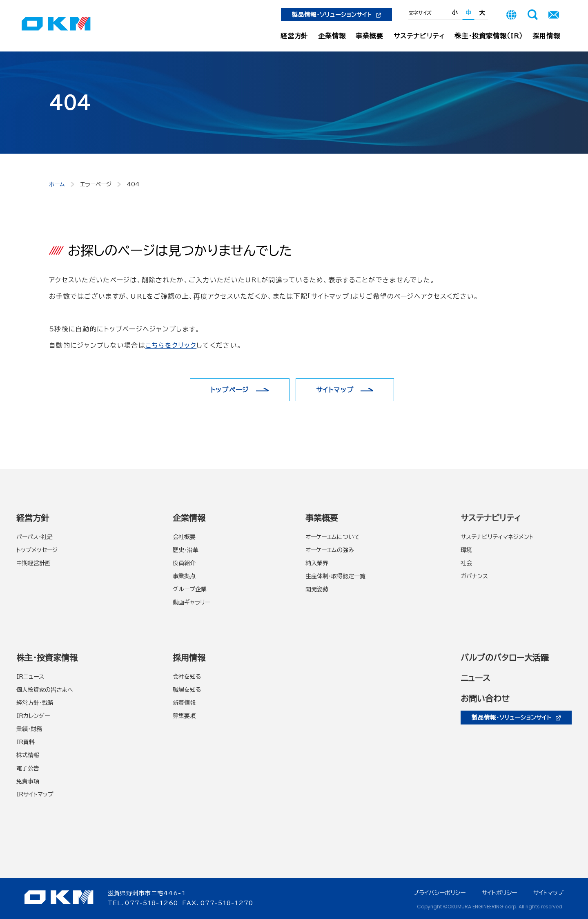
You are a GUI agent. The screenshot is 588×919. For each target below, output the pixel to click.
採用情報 (546, 36)
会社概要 (184, 537)
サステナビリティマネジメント (497, 537)
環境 (466, 550)
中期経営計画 (33, 563)
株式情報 (28, 755)
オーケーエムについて (333, 537)
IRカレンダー (33, 716)
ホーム (57, 184)
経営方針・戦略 (35, 703)
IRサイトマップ (35, 794)
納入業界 (317, 563)
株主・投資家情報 (47, 657)
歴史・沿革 (186, 550)
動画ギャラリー (192, 602)
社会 (466, 563)
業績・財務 (29, 729)
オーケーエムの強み (330, 550)
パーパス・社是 (35, 537)
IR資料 (26, 742)
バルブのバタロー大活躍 (505, 657)
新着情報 (184, 703)
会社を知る (187, 677)
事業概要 (370, 36)
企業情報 (332, 36)
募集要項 (184, 716)
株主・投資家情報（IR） (489, 36)
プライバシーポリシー (439, 893)
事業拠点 (184, 576)
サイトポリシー (499, 893)
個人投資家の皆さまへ (45, 690)
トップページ (230, 390)
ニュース (476, 678)
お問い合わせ (485, 698)
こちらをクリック (171, 345)
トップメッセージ (37, 550)
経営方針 (294, 36)
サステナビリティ (419, 36)
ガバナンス (474, 576)
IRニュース (30, 677)
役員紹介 (184, 563)
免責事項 (28, 781)
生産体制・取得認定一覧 (335, 576)
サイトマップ (335, 390)
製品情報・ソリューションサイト (336, 15)
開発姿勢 (317, 589)
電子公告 (28, 768)
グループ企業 (190, 589)
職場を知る (187, 690)
